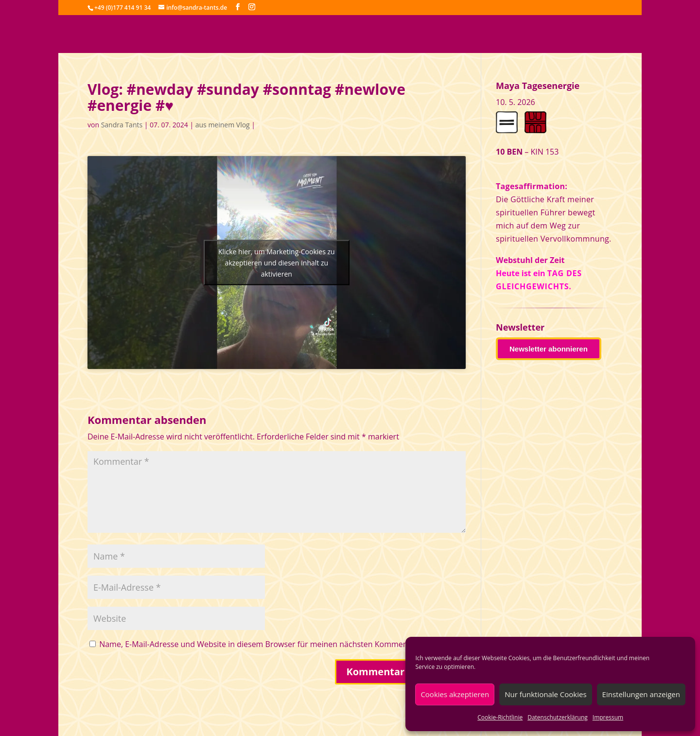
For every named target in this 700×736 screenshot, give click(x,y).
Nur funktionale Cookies (545, 694)
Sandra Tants (122, 125)
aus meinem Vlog (223, 125)
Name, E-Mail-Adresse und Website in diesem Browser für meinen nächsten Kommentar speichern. (278, 644)
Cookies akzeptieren (455, 694)
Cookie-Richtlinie (500, 717)
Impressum (608, 717)
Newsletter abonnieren (549, 349)
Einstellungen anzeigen (641, 694)
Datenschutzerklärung (558, 717)
